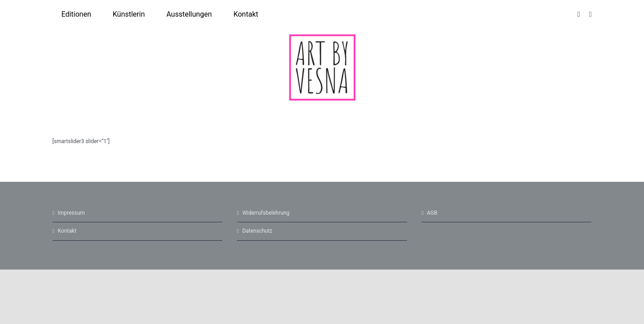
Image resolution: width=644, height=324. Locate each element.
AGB (432, 213)
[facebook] (591, 14)
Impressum (71, 213)
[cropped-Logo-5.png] (322, 36)
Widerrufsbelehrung (266, 213)
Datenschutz (257, 231)
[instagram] (579, 14)
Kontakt (67, 231)
